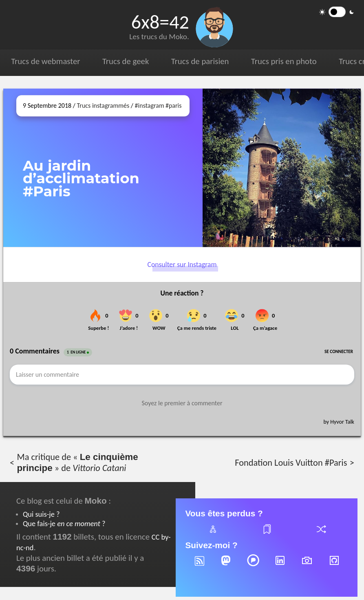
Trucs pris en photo (284, 61)
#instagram (150, 106)
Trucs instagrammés (103, 106)
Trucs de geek (126, 61)
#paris (174, 106)
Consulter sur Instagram (182, 265)
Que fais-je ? (64, 523)
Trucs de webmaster (45, 61)
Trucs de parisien (200, 61)
